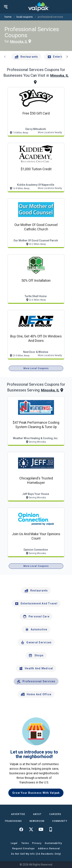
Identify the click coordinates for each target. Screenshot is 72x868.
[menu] (6, 7)
